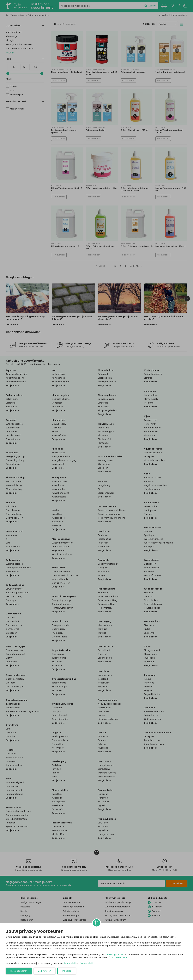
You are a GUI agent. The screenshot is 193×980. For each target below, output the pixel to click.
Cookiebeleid (86, 963)
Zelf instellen (45, 971)
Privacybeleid (69, 963)
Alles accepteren (19, 971)
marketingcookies (114, 954)
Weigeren (67, 971)
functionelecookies (119, 957)
